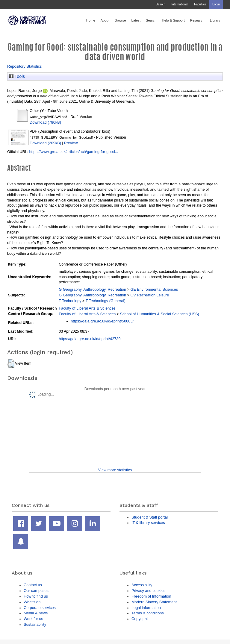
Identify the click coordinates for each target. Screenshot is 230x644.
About (105, 20)
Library (215, 20)
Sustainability (35, 624)
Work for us (33, 619)
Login (216, 4)
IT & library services (148, 523)
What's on (32, 602)
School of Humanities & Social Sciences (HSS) (159, 314)
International (180, 4)
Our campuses (36, 591)
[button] (11, 364)
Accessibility (142, 585)
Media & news (36, 613)
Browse (120, 20)
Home (91, 20)
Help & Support (173, 20)
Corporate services (40, 608)
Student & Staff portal (150, 517)
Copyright (140, 619)
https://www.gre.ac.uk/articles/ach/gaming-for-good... (74, 152)
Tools (17, 76)
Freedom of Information (151, 596)
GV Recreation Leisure (150, 295)
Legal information (146, 608)
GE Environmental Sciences (154, 289)
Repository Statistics (25, 66)
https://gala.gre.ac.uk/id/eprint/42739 (90, 339)
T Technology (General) (106, 301)
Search (161, 4)
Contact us (33, 585)
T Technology (70, 301)
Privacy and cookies (148, 591)
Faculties (200, 4)
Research (197, 20)
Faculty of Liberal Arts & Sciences (87, 308)
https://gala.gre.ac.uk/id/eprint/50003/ (102, 321)
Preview (71, 143)
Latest (136, 20)
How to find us (36, 596)
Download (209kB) (45, 143)
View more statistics (115, 470)
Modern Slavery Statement (154, 602)
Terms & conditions (148, 613)
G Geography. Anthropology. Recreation (92, 289)
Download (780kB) (45, 122)
